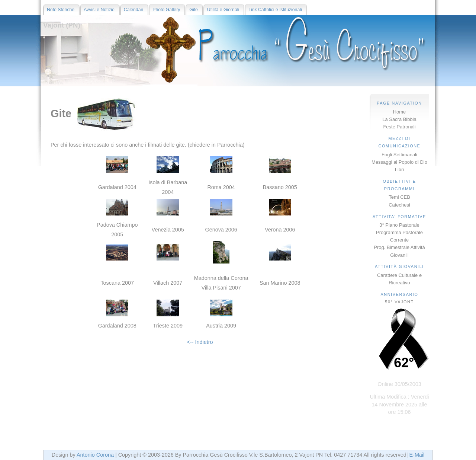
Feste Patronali (399, 127)
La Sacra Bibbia (399, 119)
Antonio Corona (95, 455)
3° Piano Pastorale (399, 225)
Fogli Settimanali (399, 155)
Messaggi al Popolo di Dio (399, 162)
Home (400, 112)
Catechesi (399, 205)
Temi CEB (399, 197)
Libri (399, 170)
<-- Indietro (200, 342)
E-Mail (417, 455)
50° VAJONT (399, 302)
